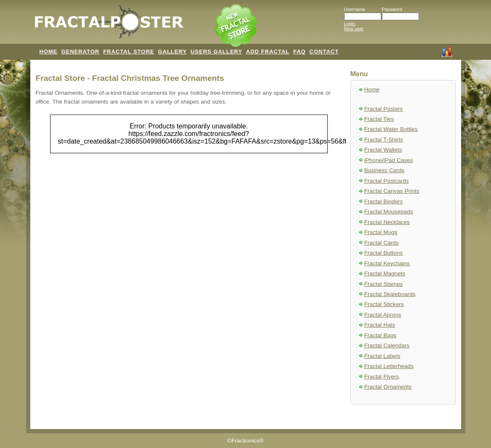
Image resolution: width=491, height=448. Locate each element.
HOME (49, 52)
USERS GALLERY (216, 52)
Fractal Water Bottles (391, 129)
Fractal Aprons (383, 315)
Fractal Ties (379, 119)
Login (350, 24)
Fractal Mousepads (389, 212)
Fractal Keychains (387, 263)
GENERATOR (80, 52)
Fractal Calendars (387, 345)
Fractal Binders (384, 201)
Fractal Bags (381, 335)
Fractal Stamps (384, 284)
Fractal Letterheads (389, 366)
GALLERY (172, 52)
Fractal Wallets (383, 150)
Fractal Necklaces (387, 222)
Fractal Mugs (381, 232)
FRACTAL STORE (129, 52)
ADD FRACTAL (268, 52)
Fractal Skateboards (390, 294)
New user (354, 29)
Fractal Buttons (384, 253)
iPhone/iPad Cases (389, 160)
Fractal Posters (384, 109)
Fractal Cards (382, 243)
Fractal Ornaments (388, 387)
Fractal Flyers (382, 377)
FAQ (300, 52)
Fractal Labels (382, 356)
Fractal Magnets (385, 273)
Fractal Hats (380, 325)
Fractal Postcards (387, 181)
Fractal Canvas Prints (392, 191)
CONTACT (324, 52)
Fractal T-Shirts (384, 140)
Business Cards (385, 170)
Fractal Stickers (384, 304)
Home (372, 89)
